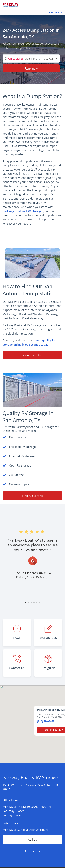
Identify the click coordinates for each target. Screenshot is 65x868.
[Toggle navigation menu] (59, 5)
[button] (26, 603)
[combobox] (31, 59)
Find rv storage (32, 496)
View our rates (32, 355)
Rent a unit (56, 12)
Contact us (32, 851)
